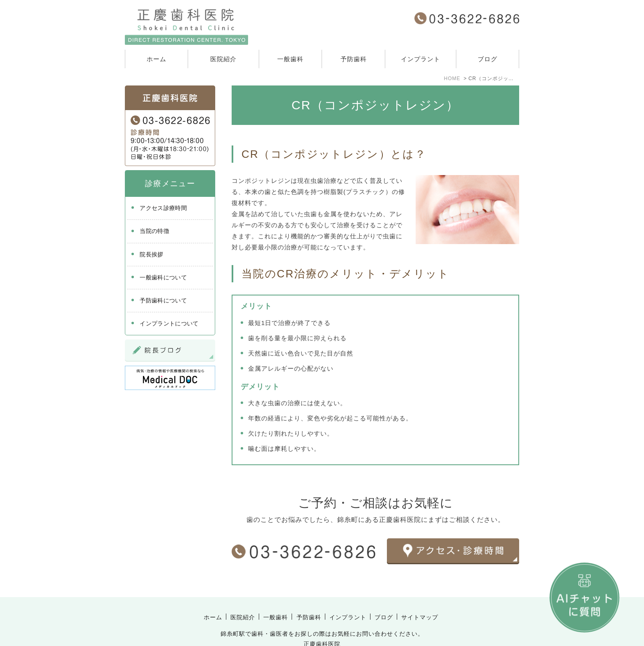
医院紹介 (223, 59)
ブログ (488, 59)
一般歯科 (290, 59)
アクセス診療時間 (163, 208)
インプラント (421, 59)
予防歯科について (163, 300)
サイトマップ (420, 600)
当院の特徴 (154, 231)
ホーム (156, 59)
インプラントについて (169, 323)
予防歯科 (354, 59)
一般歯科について (163, 277)
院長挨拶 (151, 254)
